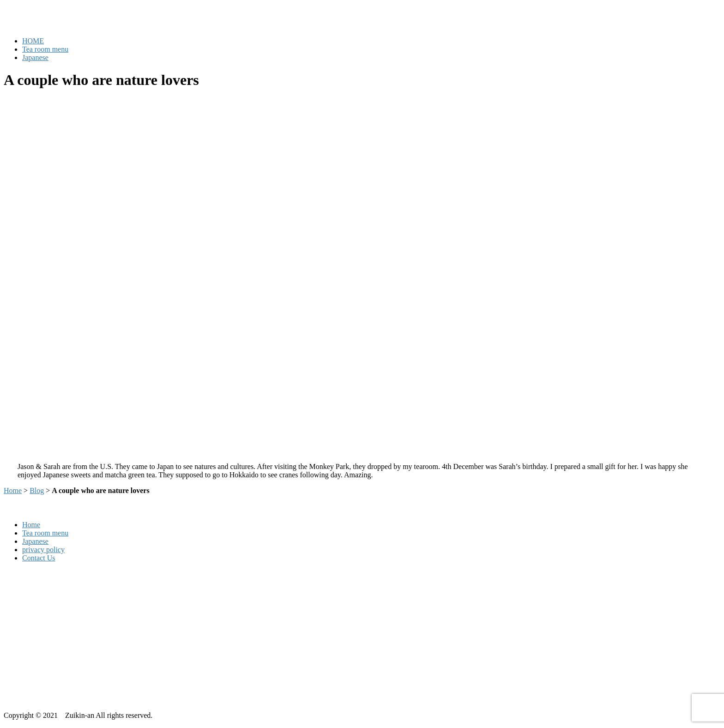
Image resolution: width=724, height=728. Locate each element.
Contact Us (39, 558)
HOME (33, 41)
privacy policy (43, 550)
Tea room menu (45, 49)
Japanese (35, 57)
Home (13, 490)
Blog (37, 490)
